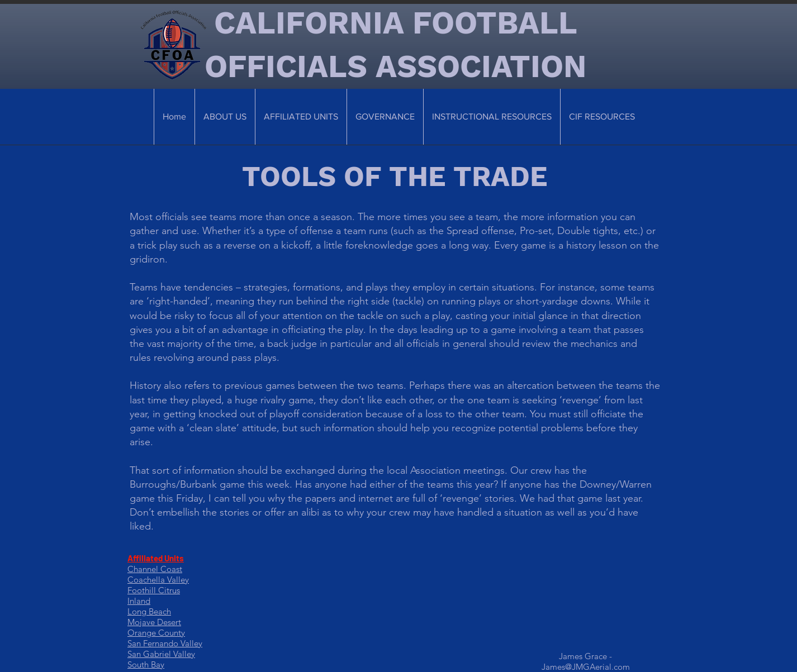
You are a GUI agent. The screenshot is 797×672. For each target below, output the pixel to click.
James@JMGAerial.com (586, 667)
